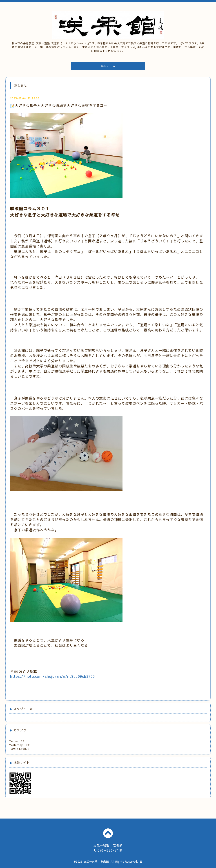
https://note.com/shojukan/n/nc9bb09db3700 (52, 676)
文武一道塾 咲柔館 (96, 861)
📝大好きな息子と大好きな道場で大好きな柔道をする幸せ (59, 105)
